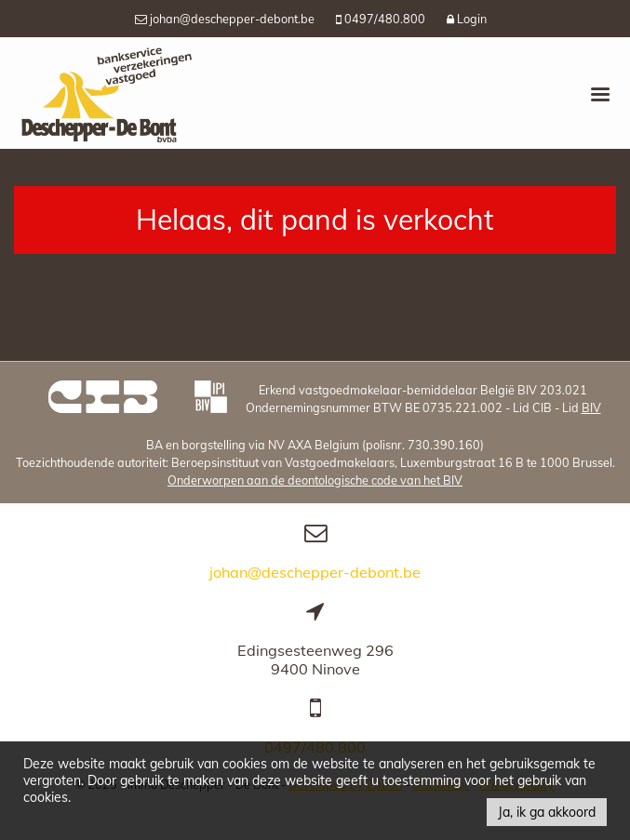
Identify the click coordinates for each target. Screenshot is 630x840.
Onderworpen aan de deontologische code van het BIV (315, 480)
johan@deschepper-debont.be (315, 572)
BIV (591, 407)
